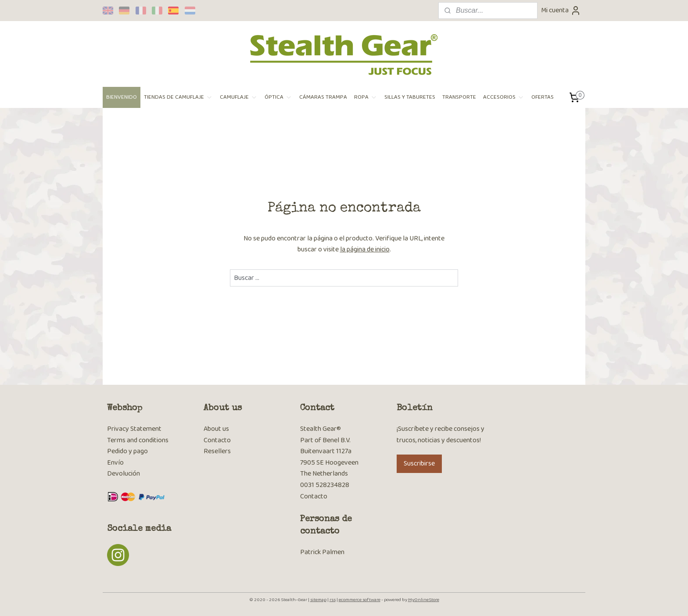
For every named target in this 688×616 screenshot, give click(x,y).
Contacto (217, 440)
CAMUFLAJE (239, 97)
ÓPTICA (278, 97)
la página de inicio (365, 249)
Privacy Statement (134, 429)
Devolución (124, 474)
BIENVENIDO (122, 97)
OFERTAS (543, 97)
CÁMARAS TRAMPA (323, 97)
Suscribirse (419, 464)
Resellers (217, 451)
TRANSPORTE (459, 97)
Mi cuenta (561, 10)
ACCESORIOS (504, 97)
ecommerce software (360, 600)
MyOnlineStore (424, 600)
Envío (115, 463)
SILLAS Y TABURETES (410, 97)
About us (216, 429)
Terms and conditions (138, 440)
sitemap (318, 600)
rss (333, 600)
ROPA (366, 97)
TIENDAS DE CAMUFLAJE (178, 97)
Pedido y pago (127, 451)
